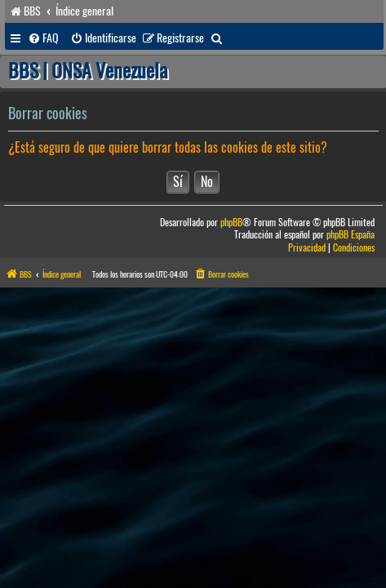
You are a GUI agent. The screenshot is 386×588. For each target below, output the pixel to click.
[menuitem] (43, 38)
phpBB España (351, 235)
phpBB (231, 223)
